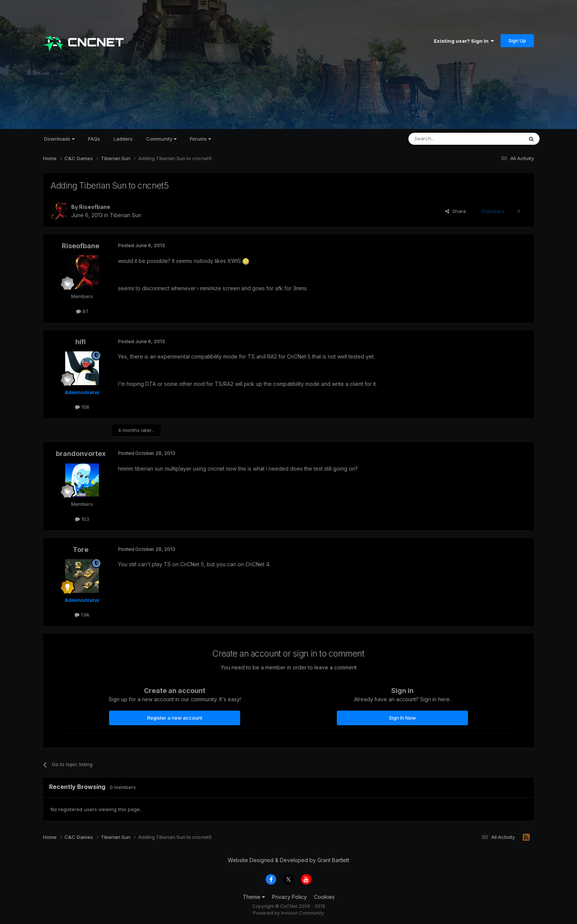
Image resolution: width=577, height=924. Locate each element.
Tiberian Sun (126, 215)
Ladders (123, 139)
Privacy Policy (289, 897)
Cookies (324, 897)
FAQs (94, 139)
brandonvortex (81, 454)
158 (82, 407)
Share (456, 211)
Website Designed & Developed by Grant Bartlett (288, 860)
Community (161, 139)
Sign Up (517, 40)
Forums (200, 139)
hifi (81, 342)
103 (82, 519)
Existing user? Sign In (464, 41)
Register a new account (175, 718)
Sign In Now (402, 718)
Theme (254, 897)
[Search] (447, 139)
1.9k (82, 615)
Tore (81, 550)
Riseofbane (95, 207)
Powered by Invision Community (288, 913)
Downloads (59, 139)
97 (82, 311)
